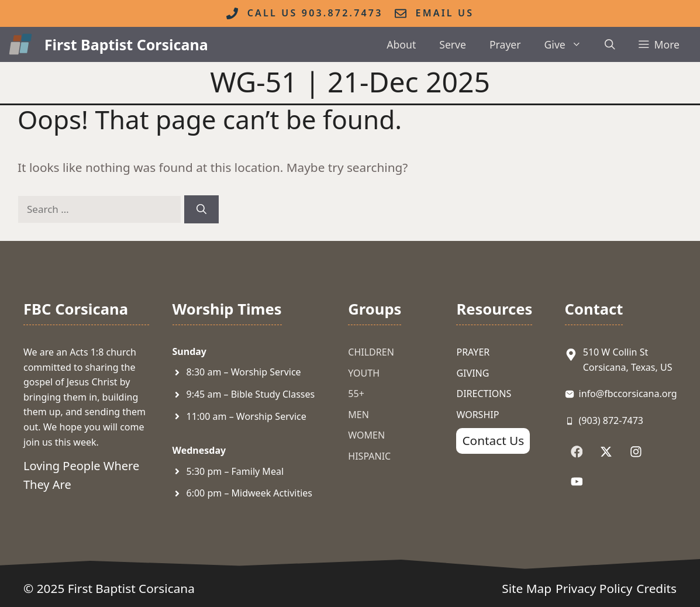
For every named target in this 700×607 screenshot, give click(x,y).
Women (366, 435)
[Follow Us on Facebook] (577, 452)
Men (358, 415)
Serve (453, 44)
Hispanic (369, 456)
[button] (610, 44)
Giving (473, 373)
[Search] (201, 209)
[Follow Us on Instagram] (636, 452)
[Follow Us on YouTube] (577, 482)
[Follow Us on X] (606, 452)
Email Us (445, 13)
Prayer (505, 44)
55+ (356, 394)
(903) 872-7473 (611, 420)
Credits (656, 588)
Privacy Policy (594, 588)
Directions (484, 394)
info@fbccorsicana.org (628, 394)
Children (371, 352)
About (401, 44)
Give (569, 44)
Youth (364, 373)
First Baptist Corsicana (126, 44)
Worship (477, 415)
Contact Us (493, 440)
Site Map (527, 588)
